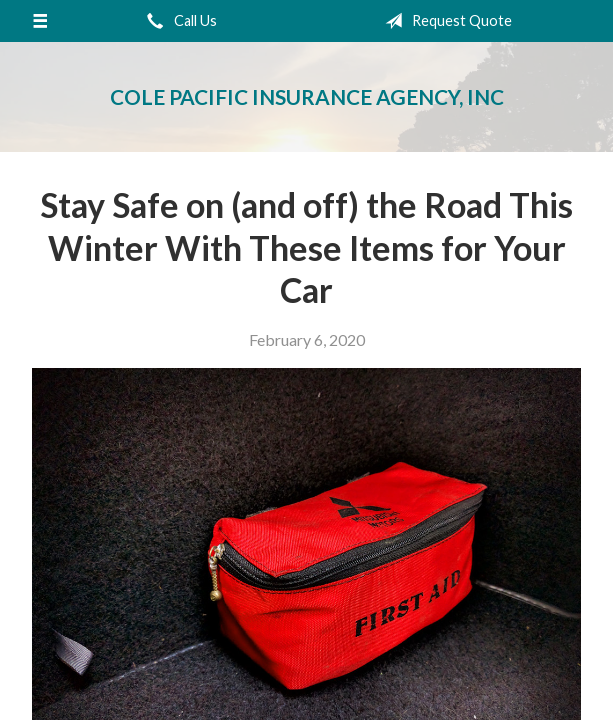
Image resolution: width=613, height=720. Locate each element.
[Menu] (40, 21)
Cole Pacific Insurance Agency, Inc (307, 96)
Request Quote (444, 21)
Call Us (178, 21)
